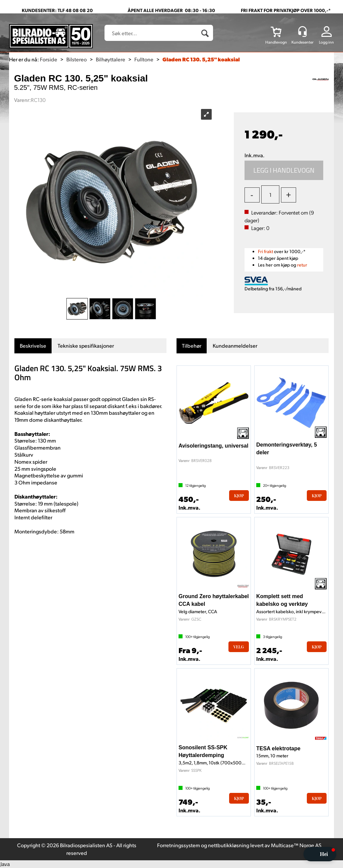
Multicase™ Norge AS (296, 845)
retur (302, 265)
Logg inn (326, 42)
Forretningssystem (179, 845)
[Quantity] (270, 194)
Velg (239, 647)
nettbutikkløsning (229, 845)
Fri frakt (265, 251)
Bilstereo (77, 59)
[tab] (33, 346)
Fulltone (144, 59)
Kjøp (284, 170)
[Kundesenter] (302, 32)
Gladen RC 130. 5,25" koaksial (201, 59)
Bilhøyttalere (111, 59)
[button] (320, 854)
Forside (49, 59)
